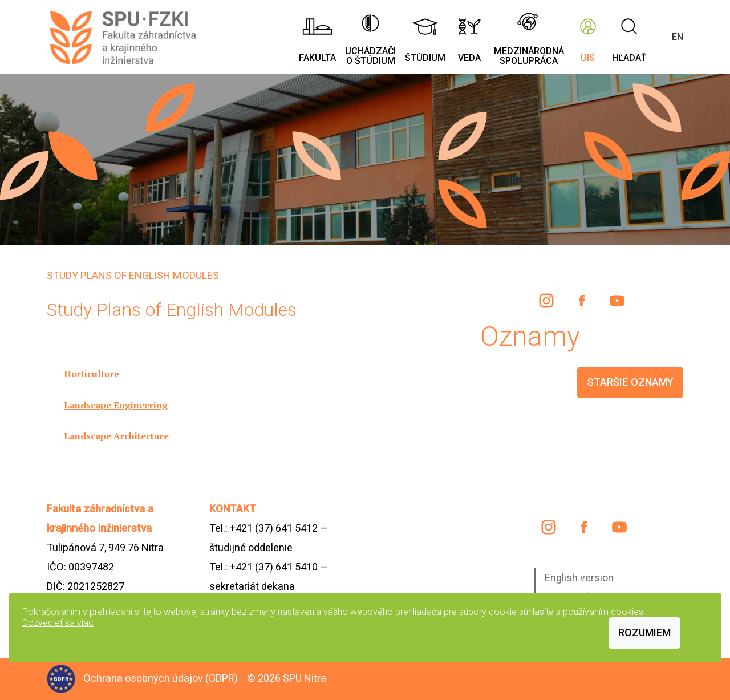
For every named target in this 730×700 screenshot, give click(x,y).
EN (678, 37)
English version (579, 578)
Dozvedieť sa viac (58, 623)
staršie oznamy (630, 382)
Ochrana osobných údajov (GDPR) (162, 677)
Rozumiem (644, 632)
